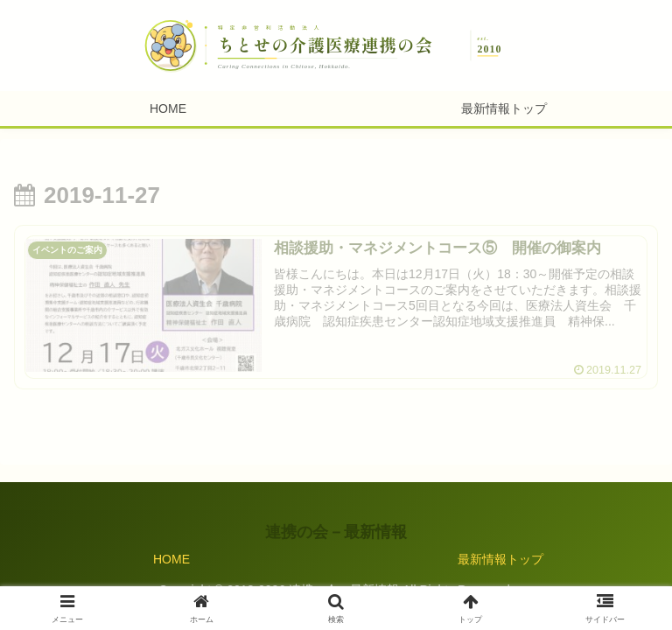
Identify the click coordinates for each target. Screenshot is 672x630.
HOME (171, 559)
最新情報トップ (500, 559)
